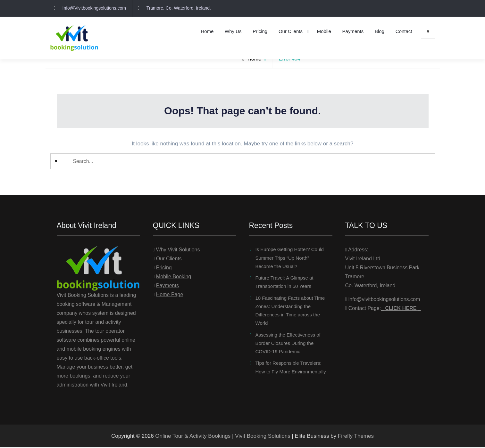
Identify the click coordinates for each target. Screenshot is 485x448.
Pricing (260, 31)
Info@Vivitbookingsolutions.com (94, 8)
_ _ (401, 309)
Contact (404, 31)
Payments (353, 31)
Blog (380, 31)
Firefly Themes (356, 437)
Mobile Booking (174, 277)
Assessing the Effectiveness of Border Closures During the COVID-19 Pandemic (288, 344)
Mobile (324, 31)
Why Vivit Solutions (178, 250)
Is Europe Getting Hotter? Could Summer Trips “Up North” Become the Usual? (290, 258)
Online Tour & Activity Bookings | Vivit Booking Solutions (223, 437)
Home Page (170, 295)
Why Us (233, 31)
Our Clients (291, 31)
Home (207, 31)
